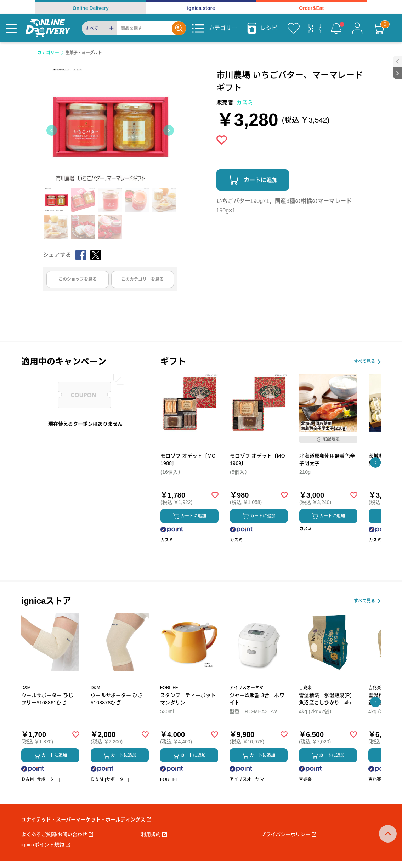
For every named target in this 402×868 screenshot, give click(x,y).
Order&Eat (311, 8)
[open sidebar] (398, 61)
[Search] (145, 28)
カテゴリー (48, 53)
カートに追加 (261, 180)
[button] (375, 463)
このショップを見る (78, 279)
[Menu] (11, 28)
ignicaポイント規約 (46, 845)
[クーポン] (315, 28)
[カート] (379, 28)
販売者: (235, 103)
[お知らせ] (336, 28)
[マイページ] (357, 28)
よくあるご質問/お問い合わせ (57, 834)
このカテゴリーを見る (142, 279)
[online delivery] (48, 28)
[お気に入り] (294, 28)
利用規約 (154, 834)
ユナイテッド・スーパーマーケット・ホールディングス (86, 819)
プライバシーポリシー (288, 834)
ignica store (201, 8)
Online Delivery (91, 8)
